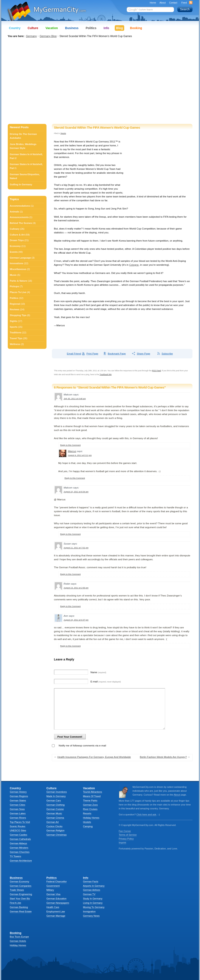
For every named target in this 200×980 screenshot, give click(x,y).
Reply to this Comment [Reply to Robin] (71, 606)
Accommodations (20, 206)
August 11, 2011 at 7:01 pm (76, 548)
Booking (136, 28)
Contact (173, 3)
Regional (15, 304)
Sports (63, 133)
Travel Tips (16, 338)
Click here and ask (146, 815)
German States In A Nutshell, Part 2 (26, 156)
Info (106, 28)
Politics (14, 298)
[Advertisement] (41, 81)
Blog (119, 28)
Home (153, 3)
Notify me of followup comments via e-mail (82, 745)
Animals (15, 212)
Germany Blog (48, 36)
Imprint (122, 843)
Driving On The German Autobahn (23, 136)
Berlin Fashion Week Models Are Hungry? (163, 757)
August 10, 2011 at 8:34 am (76, 492)
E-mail (106, 681)
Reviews (15, 309)
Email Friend (74, 353)
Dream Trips (17, 240)
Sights (14, 321)
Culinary (15, 229)
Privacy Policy (126, 839)
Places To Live (18, 292)
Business (72, 28)
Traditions (16, 332)
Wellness (15, 344)
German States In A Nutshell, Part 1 (26, 166)
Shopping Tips (18, 315)
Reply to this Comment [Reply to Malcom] (71, 445)
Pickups (15, 286)
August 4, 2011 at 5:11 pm (80, 455)
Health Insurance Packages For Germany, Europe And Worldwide (94, 757)
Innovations (17, 263)
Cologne (134, 265)
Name (98, 672)
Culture (33, 28)
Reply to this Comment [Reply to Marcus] (75, 478)
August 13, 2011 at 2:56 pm (76, 588)
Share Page (143, 353)
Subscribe (167, 353)
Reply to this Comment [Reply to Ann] (71, 646)
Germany (31, 36)
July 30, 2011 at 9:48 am (75, 399)
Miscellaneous (18, 269)
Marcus (72, 451)
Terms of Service (128, 835)
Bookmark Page (117, 353)
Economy (15, 246)
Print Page (92, 353)
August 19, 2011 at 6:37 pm (76, 620)
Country (15, 28)
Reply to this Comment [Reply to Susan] (71, 574)
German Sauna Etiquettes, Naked (25, 176)
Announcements (19, 217)
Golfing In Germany (21, 184)
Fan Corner (125, 831)
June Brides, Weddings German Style (23, 146)
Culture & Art (17, 235)
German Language (20, 258)
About (163, 3)
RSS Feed (156, 371)
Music (13, 275)
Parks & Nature (19, 281)
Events (14, 252)
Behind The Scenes (21, 223)
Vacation (52, 28)
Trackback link (105, 374)
